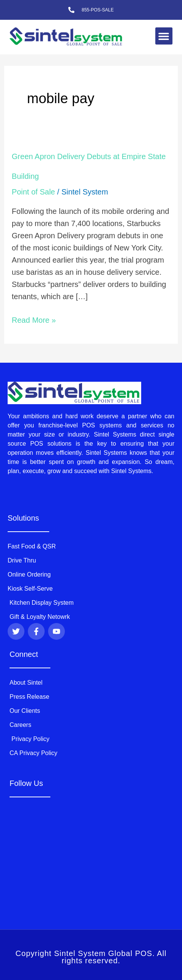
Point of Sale (33, 192)
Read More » (34, 319)
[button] (164, 36)
